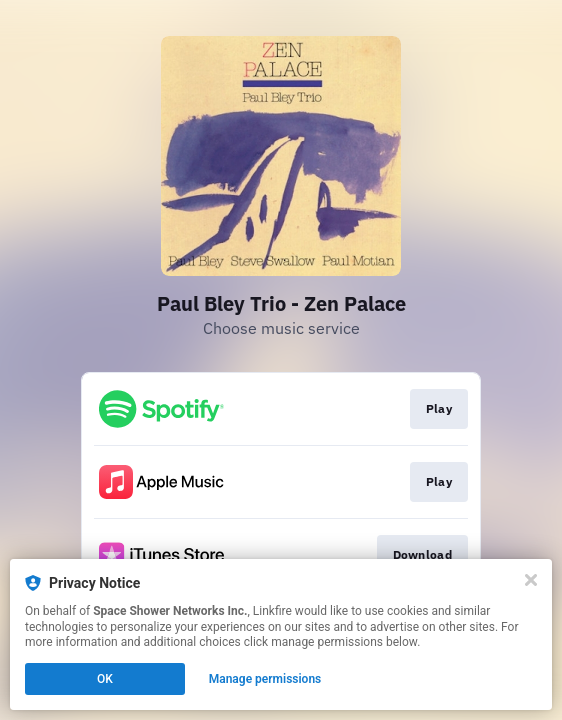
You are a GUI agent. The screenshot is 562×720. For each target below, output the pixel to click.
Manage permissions (265, 679)
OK (105, 679)
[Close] (531, 580)
